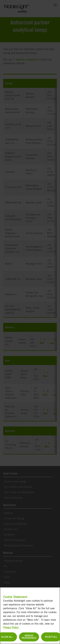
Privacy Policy (11, 629)
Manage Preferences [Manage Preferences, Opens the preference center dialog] (29, 639)
